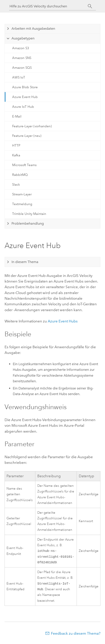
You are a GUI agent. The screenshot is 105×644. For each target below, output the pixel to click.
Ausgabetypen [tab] (23, 38)
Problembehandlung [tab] (28, 223)
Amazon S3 (21, 48)
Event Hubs (63, 321)
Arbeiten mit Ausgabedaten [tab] (33, 29)
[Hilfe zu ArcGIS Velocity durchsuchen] (49, 6)
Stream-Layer (22, 194)
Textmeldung (22, 204)
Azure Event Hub (25, 97)
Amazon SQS (22, 68)
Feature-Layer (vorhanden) (32, 126)
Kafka (16, 155)
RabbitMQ (20, 175)
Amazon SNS (22, 58)
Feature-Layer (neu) (27, 136)
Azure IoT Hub (23, 107)
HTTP (16, 145)
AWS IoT (19, 77)
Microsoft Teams (24, 165)
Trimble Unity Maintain (29, 214)
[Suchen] (90, 6)
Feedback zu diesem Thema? (76, 636)
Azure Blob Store (25, 87)
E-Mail (17, 116)
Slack (16, 185)
